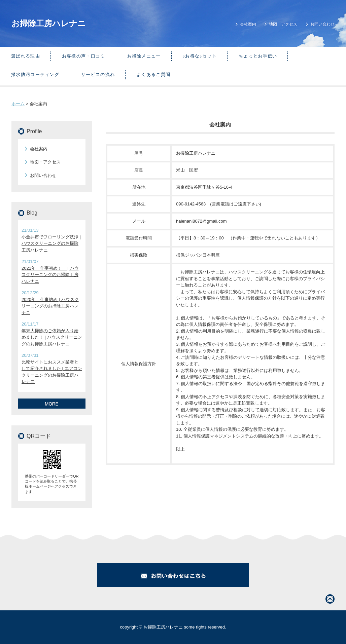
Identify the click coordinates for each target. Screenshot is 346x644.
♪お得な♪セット (200, 56)
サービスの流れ (98, 74)
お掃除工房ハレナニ (49, 23)
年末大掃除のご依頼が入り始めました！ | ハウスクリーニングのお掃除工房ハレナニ (52, 337)
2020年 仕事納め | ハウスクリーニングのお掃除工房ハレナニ (50, 306)
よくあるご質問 (153, 74)
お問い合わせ (322, 24)
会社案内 (248, 24)
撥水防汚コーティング (35, 74)
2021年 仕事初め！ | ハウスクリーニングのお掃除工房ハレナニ (50, 275)
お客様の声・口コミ (84, 56)
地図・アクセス (283, 24)
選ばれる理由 (26, 56)
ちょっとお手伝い (258, 56)
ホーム (18, 104)
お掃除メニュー (144, 56)
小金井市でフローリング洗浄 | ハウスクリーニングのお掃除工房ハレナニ (51, 243)
